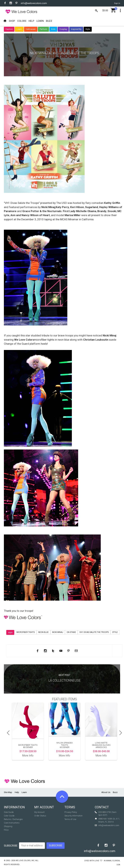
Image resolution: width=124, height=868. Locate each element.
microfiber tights (44, 340)
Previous (7, 733)
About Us (106, 792)
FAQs (6, 830)
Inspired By (76, 29)
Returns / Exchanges (13, 819)
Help (17, 792)
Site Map (8, 792)
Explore (9, 29)
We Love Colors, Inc (25, 861)
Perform (43, 29)
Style (88, 29)
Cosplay (63, 29)
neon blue (43, 632)
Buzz (115, 792)
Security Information (73, 816)
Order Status (40, 816)
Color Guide (9, 816)
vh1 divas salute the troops (94, 632)
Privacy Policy (71, 812)
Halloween (31, 29)
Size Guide (9, 812)
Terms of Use (70, 819)
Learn (19, 29)
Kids (53, 29)
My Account (39, 812)
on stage (71, 632)
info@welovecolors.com (34, 3)
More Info (28, 756)
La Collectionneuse (65, 681)
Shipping (8, 826)
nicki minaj (58, 632)
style (10, 632)
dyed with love (92, 861)
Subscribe (11, 846)
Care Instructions (12, 823)
